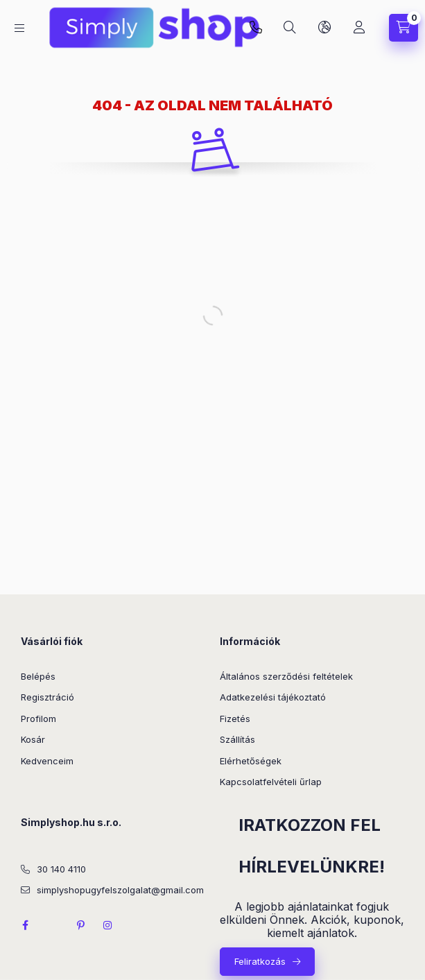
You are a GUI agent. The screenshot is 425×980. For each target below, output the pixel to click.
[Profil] (359, 28)
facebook (25, 925)
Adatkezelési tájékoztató (273, 697)
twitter (53, 925)
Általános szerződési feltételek (286, 676)
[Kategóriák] (19, 28)
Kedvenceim (47, 761)
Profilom (38, 719)
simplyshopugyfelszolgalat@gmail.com (120, 890)
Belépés (38, 676)
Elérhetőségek (251, 761)
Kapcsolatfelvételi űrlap (271, 782)
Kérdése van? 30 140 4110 (256, 28)
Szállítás (237, 739)
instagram (108, 925)
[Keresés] (290, 28)
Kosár (33, 739)
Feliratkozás (260, 961)
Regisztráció (47, 697)
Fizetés (235, 719)
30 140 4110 (61, 869)
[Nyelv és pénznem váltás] (324, 28)
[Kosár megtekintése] (404, 28)
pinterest (80, 925)
